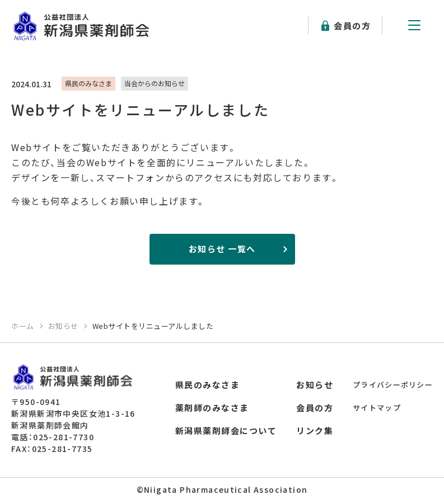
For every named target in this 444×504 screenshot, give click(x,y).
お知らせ (315, 385)
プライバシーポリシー (393, 385)
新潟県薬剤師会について (226, 430)
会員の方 (352, 25)
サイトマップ (377, 408)
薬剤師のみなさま (212, 408)
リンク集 (315, 430)
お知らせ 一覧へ (222, 249)
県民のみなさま (208, 385)
